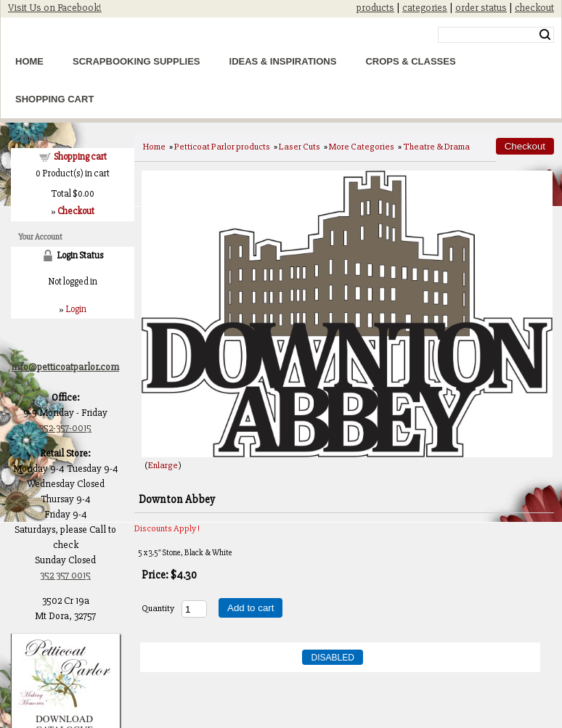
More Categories (362, 147)
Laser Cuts (300, 147)
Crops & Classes (410, 61)
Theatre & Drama (436, 147)
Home (29, 61)
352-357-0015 (65, 428)
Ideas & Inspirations (283, 61)
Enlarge (163, 465)
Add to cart (251, 608)
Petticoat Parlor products (222, 147)
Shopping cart (80, 157)
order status (481, 8)
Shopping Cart (54, 99)
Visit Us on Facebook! (55, 8)
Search (545, 35)
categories (425, 8)
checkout (534, 8)
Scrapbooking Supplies (137, 61)
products (375, 8)
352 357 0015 (65, 575)
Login (76, 309)
